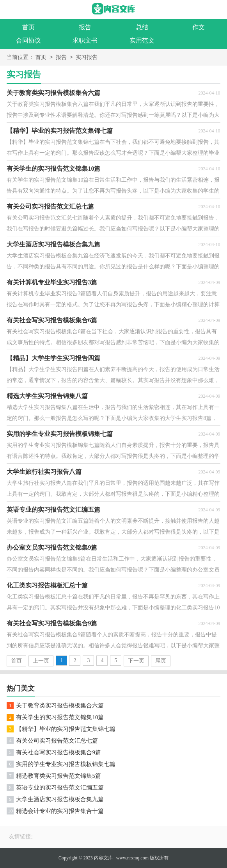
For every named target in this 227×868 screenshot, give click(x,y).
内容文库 (103, 858)
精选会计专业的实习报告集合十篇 (60, 811)
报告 (85, 27)
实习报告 (87, 58)
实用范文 (142, 40)
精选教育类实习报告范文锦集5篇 (59, 776)
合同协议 (28, 40)
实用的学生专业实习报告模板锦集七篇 (66, 764)
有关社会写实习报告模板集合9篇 (59, 752)
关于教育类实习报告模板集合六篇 (60, 705)
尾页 (161, 661)
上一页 (41, 661)
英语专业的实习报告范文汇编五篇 (60, 788)
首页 (28, 27)
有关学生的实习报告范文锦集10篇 (60, 717)
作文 (199, 27)
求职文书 (85, 40)
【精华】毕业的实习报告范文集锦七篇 (66, 729)
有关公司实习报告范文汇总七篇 (57, 741)
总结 (142, 27)
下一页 (136, 661)
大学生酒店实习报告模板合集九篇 (60, 799)
